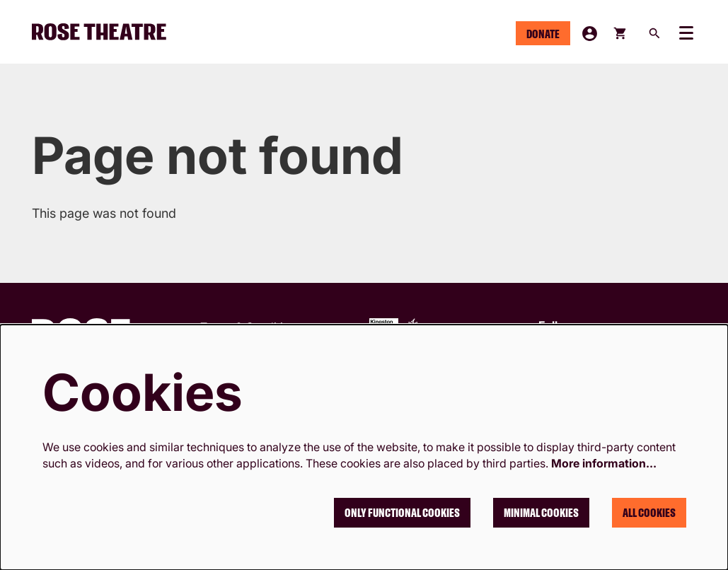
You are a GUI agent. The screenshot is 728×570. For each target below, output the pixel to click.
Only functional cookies (402, 513)
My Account (590, 34)
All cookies (649, 513)
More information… (604, 463)
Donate (543, 34)
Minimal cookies (541, 513)
